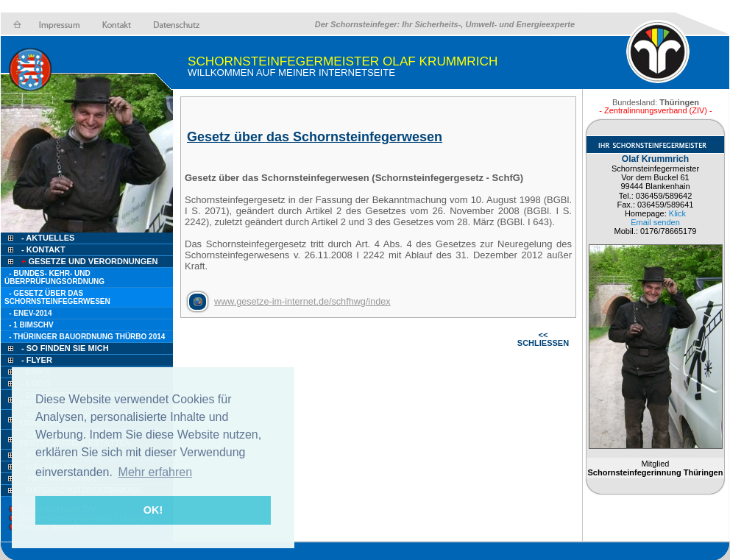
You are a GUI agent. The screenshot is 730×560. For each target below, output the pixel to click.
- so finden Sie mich (65, 348)
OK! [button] (153, 510)
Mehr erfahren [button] (156, 472)
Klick (677, 213)
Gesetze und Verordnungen (89, 261)
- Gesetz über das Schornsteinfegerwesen (57, 297)
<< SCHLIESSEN (543, 339)
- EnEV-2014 (30, 313)
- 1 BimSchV (31, 325)
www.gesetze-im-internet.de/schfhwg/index (302, 302)
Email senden (655, 222)
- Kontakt (42, 249)
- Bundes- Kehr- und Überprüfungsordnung (54, 277)
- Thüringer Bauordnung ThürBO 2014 (87, 337)
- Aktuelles (47, 238)
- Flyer (37, 360)
